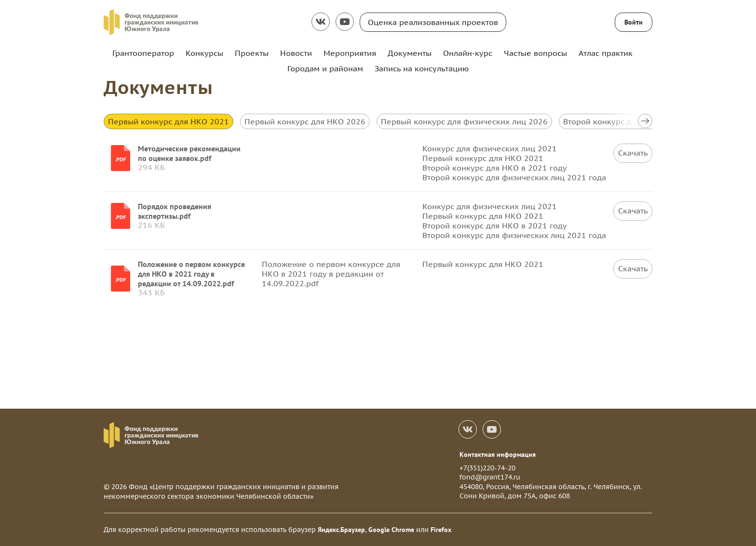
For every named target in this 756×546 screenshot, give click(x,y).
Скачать (633, 153)
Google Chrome (391, 530)
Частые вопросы (535, 53)
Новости (296, 53)
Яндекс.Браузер (341, 530)
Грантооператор (143, 53)
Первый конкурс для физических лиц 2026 (464, 121)
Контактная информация (498, 454)
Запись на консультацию (422, 68)
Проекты (252, 53)
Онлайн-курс (468, 53)
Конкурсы (204, 53)
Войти (634, 22)
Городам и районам (325, 68)
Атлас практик (606, 53)
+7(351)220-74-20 (487, 468)
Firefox (441, 530)
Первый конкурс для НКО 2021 (169, 121)
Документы (410, 53)
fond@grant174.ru (490, 477)
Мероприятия (350, 53)
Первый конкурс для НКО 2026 (305, 121)
